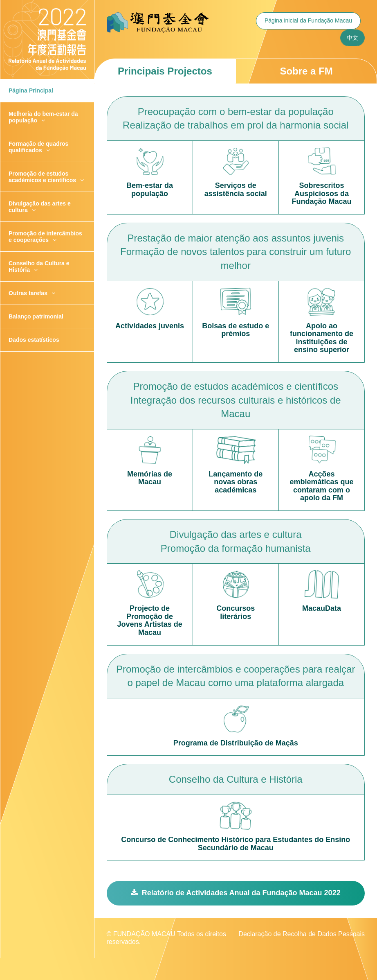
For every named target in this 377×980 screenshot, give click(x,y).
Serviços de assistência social (236, 190)
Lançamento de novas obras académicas (236, 482)
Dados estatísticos (34, 340)
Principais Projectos (165, 71)
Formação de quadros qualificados (38, 147)
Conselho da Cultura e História (39, 266)
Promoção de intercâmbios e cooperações (45, 237)
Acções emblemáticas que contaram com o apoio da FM (321, 486)
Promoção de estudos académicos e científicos (46, 177)
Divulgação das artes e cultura (40, 207)
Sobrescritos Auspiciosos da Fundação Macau (321, 194)
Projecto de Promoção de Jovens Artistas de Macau (149, 621)
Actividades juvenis (150, 326)
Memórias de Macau (150, 478)
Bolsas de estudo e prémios (236, 330)
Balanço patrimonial (36, 316)
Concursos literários (236, 613)
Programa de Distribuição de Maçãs (236, 743)
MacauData (322, 609)
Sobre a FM (306, 71)
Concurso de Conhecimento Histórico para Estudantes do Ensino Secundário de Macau (236, 844)
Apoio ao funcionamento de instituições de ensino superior (322, 338)
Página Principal (31, 90)
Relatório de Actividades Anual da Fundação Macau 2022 (236, 893)
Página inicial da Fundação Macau (308, 20)
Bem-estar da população (150, 190)
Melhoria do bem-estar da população (43, 117)
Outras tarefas (32, 293)
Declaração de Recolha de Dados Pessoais (302, 934)
